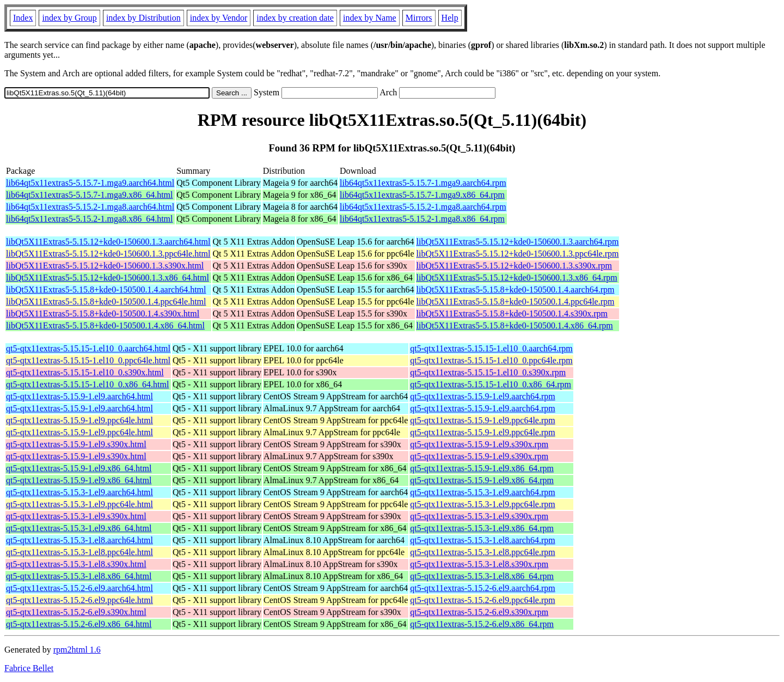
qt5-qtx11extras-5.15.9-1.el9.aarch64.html (79, 396)
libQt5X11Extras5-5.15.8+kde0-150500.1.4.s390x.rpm (512, 313)
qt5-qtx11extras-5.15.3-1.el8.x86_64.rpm (482, 576)
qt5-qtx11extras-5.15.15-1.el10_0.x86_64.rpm (491, 384)
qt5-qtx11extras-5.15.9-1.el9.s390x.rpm (479, 444)
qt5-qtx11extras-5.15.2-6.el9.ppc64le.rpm (482, 600)
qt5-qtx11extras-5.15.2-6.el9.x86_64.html (79, 624)
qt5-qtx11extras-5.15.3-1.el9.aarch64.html (79, 492)
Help (450, 18)
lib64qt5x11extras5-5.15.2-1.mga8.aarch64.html (90, 207)
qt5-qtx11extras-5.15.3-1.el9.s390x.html (76, 516)
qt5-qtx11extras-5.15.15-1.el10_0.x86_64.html (87, 384)
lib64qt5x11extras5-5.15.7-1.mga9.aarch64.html (90, 183)
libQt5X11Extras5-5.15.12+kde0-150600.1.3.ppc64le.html (108, 254)
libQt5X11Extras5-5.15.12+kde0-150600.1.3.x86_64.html (108, 278)
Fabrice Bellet (29, 668)
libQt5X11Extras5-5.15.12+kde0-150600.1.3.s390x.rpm (514, 266)
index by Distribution (143, 18)
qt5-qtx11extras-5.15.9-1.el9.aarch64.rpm (482, 396)
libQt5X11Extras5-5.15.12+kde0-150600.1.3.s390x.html (105, 266)
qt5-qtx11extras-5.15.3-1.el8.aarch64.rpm (482, 540)
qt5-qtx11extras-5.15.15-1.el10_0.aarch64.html (88, 348)
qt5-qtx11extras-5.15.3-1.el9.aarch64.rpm (482, 492)
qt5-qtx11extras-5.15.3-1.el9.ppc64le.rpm (482, 504)
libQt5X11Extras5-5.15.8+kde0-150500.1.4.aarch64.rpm (516, 290)
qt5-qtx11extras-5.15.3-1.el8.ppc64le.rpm (482, 552)
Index (23, 18)
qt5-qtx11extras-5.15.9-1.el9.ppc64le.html (79, 420)
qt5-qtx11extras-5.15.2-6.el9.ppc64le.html (79, 600)
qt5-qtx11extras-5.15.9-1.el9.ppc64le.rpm (482, 420)
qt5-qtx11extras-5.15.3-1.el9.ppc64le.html (79, 504)
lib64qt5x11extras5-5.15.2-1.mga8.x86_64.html (89, 219)
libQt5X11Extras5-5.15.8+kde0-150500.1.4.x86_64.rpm (515, 325)
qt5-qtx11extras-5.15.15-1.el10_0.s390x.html (85, 372)
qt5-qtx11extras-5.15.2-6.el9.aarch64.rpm (482, 588)
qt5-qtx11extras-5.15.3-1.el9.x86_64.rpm (482, 528)
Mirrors (419, 18)
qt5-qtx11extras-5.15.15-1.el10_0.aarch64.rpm (491, 348)
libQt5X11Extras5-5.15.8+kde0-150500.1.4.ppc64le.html (106, 302)
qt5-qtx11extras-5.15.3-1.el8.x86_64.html (79, 576)
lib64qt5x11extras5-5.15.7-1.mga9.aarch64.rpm (423, 183)
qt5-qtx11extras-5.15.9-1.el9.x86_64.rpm (482, 468)
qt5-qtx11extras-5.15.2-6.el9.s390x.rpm (479, 612)
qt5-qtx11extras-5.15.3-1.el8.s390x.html (76, 564)
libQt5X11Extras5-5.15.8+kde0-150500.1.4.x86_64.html (105, 325)
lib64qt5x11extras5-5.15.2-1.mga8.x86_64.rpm (422, 219)
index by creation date (295, 18)
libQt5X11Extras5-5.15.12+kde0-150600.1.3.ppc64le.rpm (518, 254)
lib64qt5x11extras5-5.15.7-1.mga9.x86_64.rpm (422, 195)
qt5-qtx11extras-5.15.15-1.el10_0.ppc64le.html (88, 360)
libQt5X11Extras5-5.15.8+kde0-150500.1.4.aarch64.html (106, 290)
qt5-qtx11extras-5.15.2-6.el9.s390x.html (76, 612)
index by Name (370, 18)
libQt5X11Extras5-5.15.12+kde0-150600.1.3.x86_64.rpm (517, 278)
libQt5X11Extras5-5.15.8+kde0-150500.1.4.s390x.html (103, 313)
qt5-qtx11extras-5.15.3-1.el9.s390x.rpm (479, 516)
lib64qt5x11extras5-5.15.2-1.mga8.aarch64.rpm (423, 207)
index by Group (69, 18)
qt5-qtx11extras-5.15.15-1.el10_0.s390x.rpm (488, 372)
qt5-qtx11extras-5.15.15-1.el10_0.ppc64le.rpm (491, 360)
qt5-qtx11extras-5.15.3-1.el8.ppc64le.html (79, 552)
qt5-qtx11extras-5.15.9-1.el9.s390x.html (76, 444)
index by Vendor (219, 18)
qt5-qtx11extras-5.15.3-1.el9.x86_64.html (79, 528)
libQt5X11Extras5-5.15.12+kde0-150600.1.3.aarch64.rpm (518, 242)
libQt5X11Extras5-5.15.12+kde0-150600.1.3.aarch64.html (108, 242)
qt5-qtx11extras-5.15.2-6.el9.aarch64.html (79, 588)
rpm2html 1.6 (77, 650)
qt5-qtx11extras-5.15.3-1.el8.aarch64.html (79, 540)
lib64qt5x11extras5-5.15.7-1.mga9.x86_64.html (89, 195)
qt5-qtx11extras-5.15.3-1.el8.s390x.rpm (479, 564)
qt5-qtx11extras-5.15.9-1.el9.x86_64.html (79, 468)
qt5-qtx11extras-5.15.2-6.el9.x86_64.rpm (482, 624)
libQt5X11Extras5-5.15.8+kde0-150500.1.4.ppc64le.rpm (516, 302)
